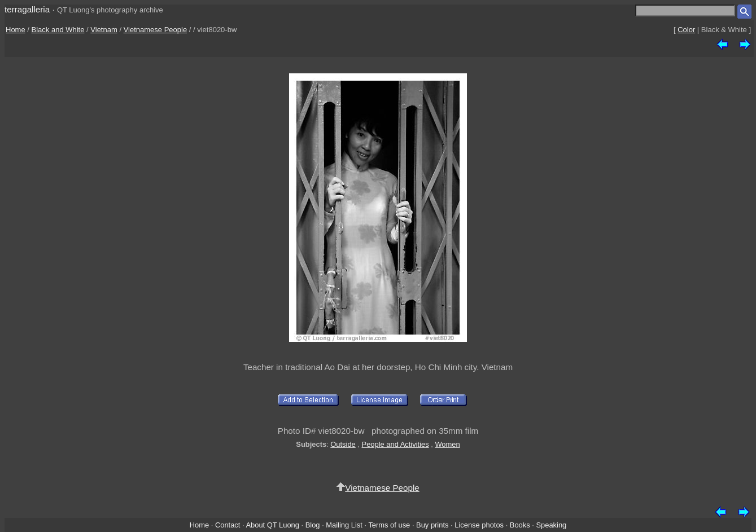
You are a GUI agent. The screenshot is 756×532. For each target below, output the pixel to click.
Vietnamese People (156, 30)
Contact (228, 525)
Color (686, 30)
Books (520, 525)
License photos (479, 525)
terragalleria (27, 9)
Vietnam (104, 30)
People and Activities (396, 444)
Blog (313, 525)
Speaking (551, 525)
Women (447, 444)
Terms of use (389, 525)
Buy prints (432, 525)
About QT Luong (272, 525)
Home (16, 30)
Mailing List (344, 525)
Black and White (58, 30)
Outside (343, 444)
